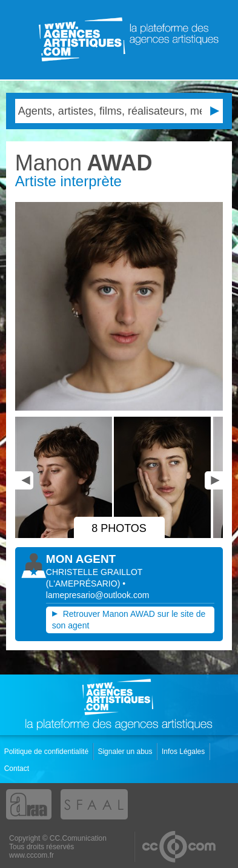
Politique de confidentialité (48, 752)
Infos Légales (184, 752)
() (84, 584)
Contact (18, 769)
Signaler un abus (126, 752)
